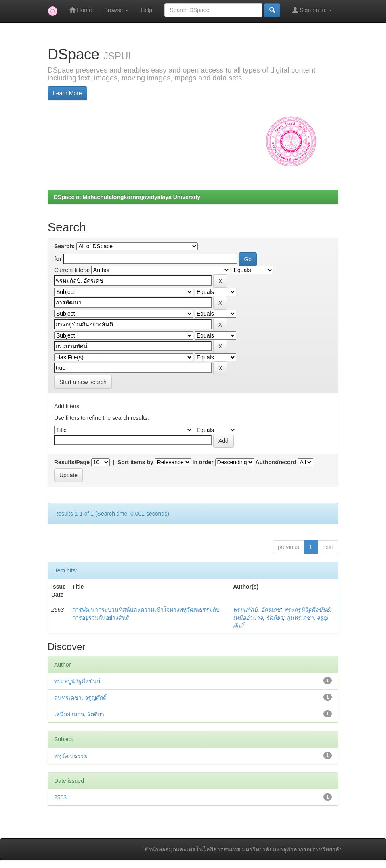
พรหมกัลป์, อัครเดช (257, 610)
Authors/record (276, 462)
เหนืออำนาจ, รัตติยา (258, 618)
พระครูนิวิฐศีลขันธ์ (307, 610)
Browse (116, 10)
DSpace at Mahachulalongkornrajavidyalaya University (127, 197)
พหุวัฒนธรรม (71, 756)
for (58, 259)
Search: (64, 246)
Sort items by (135, 462)
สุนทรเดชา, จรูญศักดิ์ (80, 698)
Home (81, 10)
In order (203, 462)
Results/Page (72, 462)
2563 (60, 797)
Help (146, 10)
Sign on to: (312, 10)
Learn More (67, 93)
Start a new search (83, 382)
